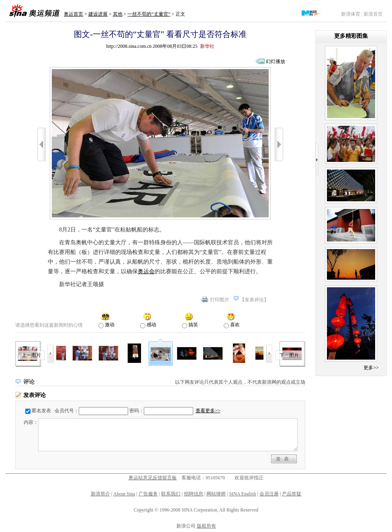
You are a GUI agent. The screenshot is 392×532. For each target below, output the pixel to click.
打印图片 (220, 300)
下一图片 (289, 355)
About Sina (124, 494)
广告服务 (148, 494)
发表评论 (254, 300)
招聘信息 (194, 494)
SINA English (242, 494)
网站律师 (216, 494)
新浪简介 (100, 494)
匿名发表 (41, 411)
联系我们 (171, 494)
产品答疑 (292, 494)
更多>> (371, 368)
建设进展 (98, 14)
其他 (118, 14)
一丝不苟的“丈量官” (149, 14)
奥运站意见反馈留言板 (153, 478)
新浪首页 (373, 14)
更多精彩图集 (351, 36)
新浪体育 (351, 14)
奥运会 (146, 271)
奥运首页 (73, 14)
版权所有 (206, 526)
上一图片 (31, 355)
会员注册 (269, 494)
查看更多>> (208, 411)
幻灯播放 (276, 61)
